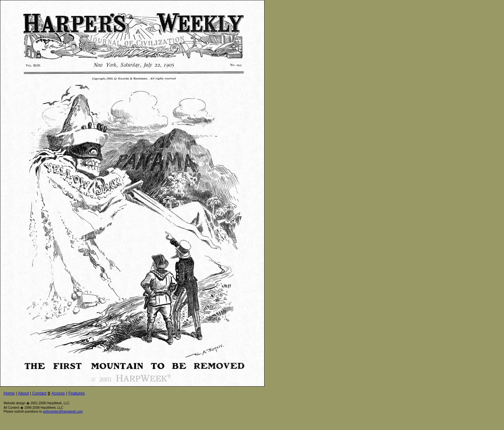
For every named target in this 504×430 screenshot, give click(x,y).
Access (58, 393)
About (23, 393)
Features (76, 393)
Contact (39, 393)
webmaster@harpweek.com (63, 412)
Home (9, 393)
